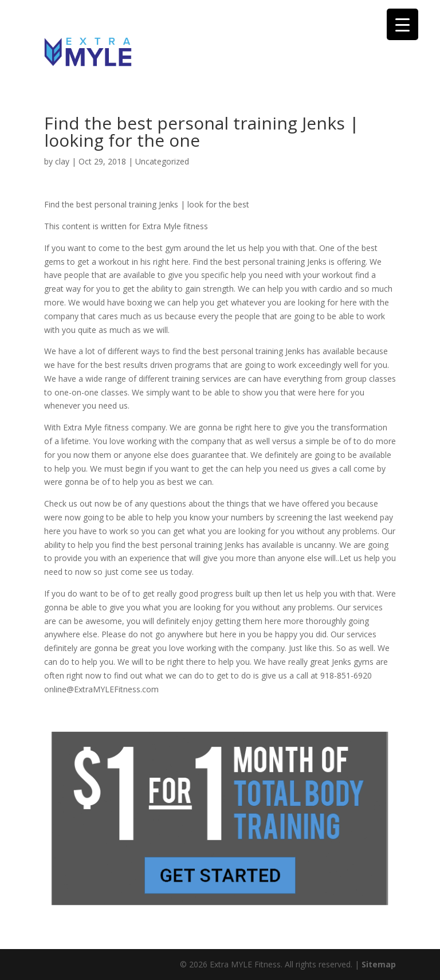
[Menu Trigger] (402, 24)
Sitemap (379, 964)
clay (62, 161)
